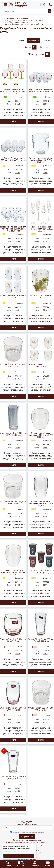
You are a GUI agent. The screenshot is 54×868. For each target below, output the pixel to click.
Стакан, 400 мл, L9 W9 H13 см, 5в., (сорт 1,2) (41, 572)
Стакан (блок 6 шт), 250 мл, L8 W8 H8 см (13, 640)
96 (47, 47)
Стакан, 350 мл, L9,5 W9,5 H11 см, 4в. (41, 365)
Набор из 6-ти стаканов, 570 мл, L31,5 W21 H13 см (13, 159)
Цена (22, 40)
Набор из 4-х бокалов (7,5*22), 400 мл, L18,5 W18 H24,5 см (13, 91)
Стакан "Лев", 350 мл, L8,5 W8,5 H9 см (41, 709)
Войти (13, 122)
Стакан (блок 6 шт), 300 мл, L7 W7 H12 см (13, 709)
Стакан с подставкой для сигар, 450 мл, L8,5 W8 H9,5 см (41, 160)
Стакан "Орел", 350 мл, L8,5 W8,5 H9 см (13, 365)
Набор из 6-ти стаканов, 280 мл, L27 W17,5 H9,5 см (41, 90)
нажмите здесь (18, 851)
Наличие (34, 40)
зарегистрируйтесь (10, 112)
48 (41, 47)
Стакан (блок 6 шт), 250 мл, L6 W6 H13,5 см (13, 434)
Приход (47, 40)
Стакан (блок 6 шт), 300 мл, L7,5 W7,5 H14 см (41, 640)
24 (34, 47)
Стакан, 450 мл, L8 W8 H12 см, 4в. (13, 297)
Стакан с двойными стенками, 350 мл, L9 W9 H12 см (13, 573)
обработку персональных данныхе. (33, 832)
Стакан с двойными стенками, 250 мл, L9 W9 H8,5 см (41, 435)
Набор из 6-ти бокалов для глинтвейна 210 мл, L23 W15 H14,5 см (13, 229)
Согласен (19, 856)
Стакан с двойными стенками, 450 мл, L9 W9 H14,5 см (41, 504)
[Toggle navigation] (6, 5)
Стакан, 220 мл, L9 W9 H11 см (41, 297)
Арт (13, 40)
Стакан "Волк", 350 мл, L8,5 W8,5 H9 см (13, 503)
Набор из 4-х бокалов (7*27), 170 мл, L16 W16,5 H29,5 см (41, 229)
